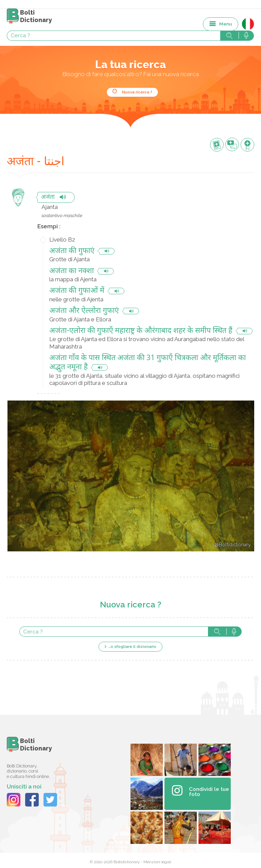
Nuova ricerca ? (137, 92)
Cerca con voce (234, 632)
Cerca (217, 632)
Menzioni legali (157, 862)
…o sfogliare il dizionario (132, 646)
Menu (226, 24)
